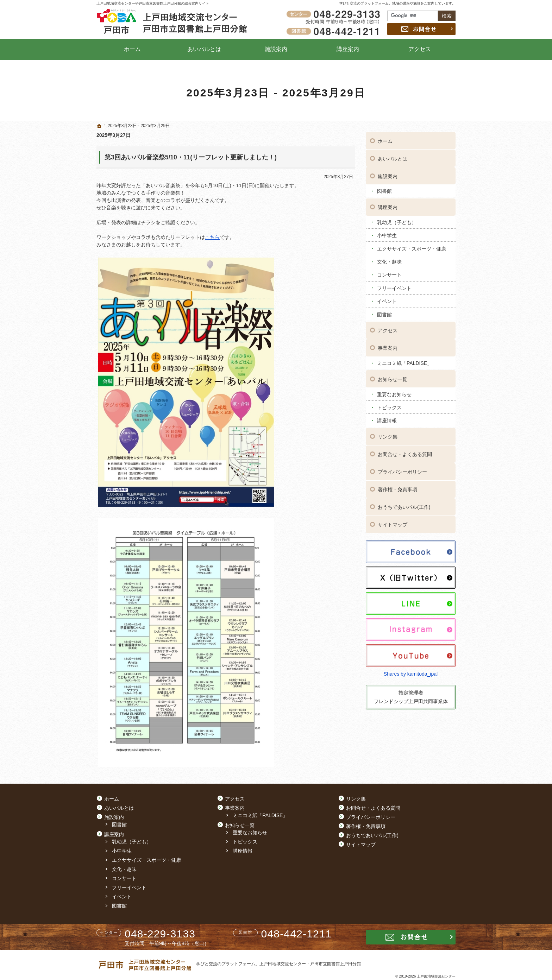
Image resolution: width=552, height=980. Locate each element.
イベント (387, 301)
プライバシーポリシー (402, 472)
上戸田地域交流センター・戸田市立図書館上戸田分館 (310, 964)
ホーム (385, 140)
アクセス (388, 330)
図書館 (384, 191)
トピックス (389, 407)
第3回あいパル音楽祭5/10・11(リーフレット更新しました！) (191, 157)
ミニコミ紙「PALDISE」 (404, 363)
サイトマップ (393, 524)
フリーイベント (394, 287)
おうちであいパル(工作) (404, 507)
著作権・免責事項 (397, 489)
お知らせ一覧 (393, 379)
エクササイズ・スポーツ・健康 (412, 248)
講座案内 (388, 207)
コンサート (389, 274)
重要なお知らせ (394, 394)
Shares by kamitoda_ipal (411, 673)
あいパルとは (393, 158)
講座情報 (387, 420)
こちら (212, 237)
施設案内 (388, 176)
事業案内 (388, 348)
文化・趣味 (389, 261)
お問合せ (421, 29)
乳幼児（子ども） (397, 222)
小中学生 (387, 235)
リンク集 (388, 436)
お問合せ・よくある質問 (405, 454)
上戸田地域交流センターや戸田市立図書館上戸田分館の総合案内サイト (153, 3)
